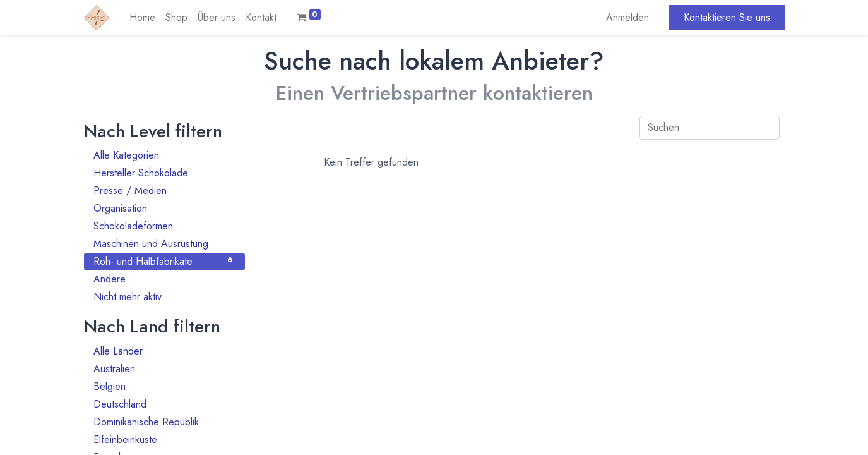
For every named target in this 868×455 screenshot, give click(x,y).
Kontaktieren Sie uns (727, 17)
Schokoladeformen (164, 226)
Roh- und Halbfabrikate (164, 261)
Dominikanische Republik (164, 422)
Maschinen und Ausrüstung (164, 244)
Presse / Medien (164, 191)
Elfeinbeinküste (164, 440)
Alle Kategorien (164, 155)
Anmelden (627, 17)
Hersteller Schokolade (164, 173)
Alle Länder (164, 351)
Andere (164, 279)
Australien (164, 369)
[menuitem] (142, 18)
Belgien (164, 386)
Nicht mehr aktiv (164, 297)
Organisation (164, 208)
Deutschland (164, 404)
